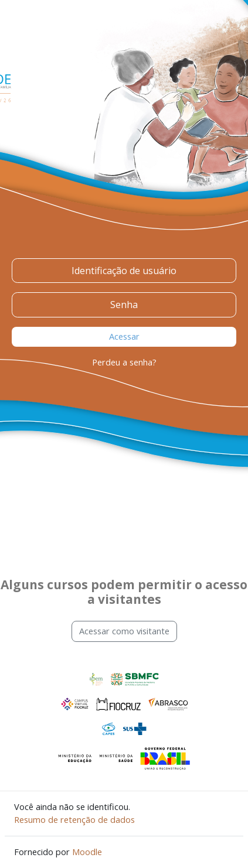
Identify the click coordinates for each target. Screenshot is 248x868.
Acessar (124, 336)
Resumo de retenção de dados (74, 819)
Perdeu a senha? (124, 362)
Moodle (87, 852)
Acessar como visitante (124, 631)
